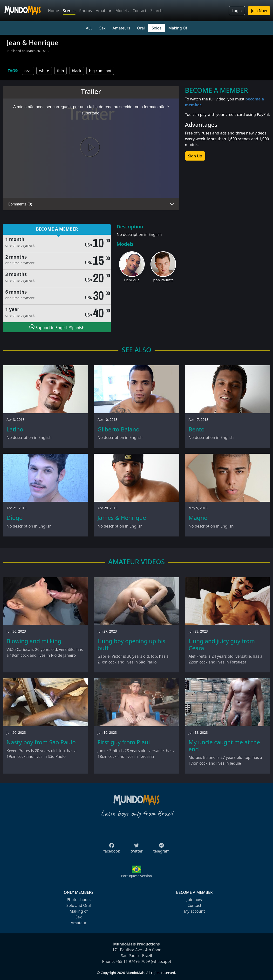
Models (122, 11)
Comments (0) (20, 204)
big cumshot (100, 71)
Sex (102, 28)
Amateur (104, 11)
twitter (137, 850)
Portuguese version (136, 876)
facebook (112, 850)
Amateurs (121, 28)
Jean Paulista (163, 280)
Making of (78, 911)
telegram (161, 850)
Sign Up (195, 156)
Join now (194, 900)
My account (194, 911)
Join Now (259, 11)
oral (28, 71)
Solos (157, 28)
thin (61, 71)
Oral (141, 28)
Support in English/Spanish (57, 327)
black (77, 71)
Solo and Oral (78, 905)
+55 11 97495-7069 (133, 961)
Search (156, 11)
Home (54, 11)
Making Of (178, 28)
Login (237, 11)
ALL (89, 28)
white (44, 71)
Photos (86, 11)
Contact (139, 11)
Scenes (69, 11)
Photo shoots (78, 900)
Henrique (132, 280)
